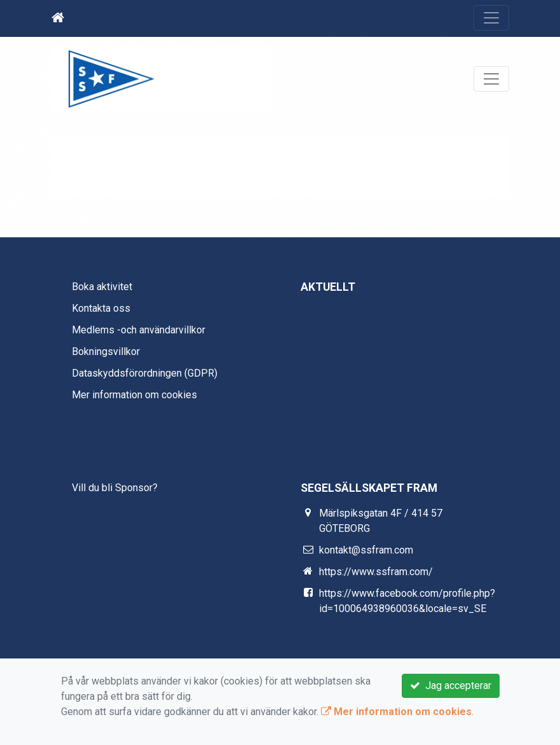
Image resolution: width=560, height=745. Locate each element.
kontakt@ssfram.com (366, 550)
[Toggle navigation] (491, 18)
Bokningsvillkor (106, 352)
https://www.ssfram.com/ (376, 572)
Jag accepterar (451, 686)
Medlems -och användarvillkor (139, 330)
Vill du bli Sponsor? (115, 488)
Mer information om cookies (134, 395)
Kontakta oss (101, 308)
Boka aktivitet (102, 287)
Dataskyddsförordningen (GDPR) (145, 373)
